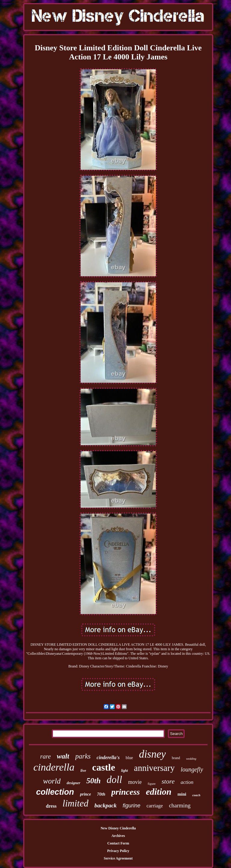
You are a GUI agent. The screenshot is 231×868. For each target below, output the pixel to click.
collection (55, 792)
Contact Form (118, 843)
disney (152, 754)
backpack (106, 805)
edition (159, 792)
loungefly (192, 769)
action (187, 782)
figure (152, 784)
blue (129, 758)
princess (126, 792)
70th (101, 794)
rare (45, 756)
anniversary (154, 768)
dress (51, 806)
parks (83, 756)
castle (103, 767)
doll (114, 780)
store (168, 781)
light (125, 771)
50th (94, 781)
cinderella (54, 767)
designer (73, 783)
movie (135, 782)
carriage (155, 806)
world (52, 781)
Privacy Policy (118, 851)
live (83, 770)
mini (182, 794)
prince (86, 794)
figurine (132, 806)
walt (63, 756)
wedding (191, 759)
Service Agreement (118, 858)
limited (75, 803)
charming (180, 805)
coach (196, 795)
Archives (118, 836)
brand (176, 758)
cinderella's (108, 757)
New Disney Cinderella (118, 828)
